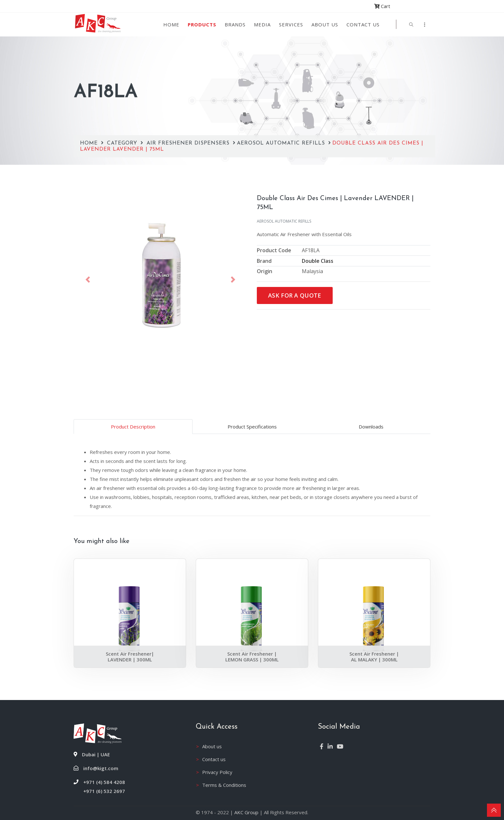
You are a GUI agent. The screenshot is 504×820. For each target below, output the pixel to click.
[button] (88, 280)
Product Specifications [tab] (252, 427)
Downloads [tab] (371, 427)
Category (123, 107)
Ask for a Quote (295, 295)
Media (262, 24)
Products (202, 24)
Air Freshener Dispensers (189, 107)
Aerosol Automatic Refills (282, 107)
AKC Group (246, 812)
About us (325, 24)
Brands (235, 24)
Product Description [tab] (133, 427)
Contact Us (363, 24)
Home (171, 24)
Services (291, 24)
